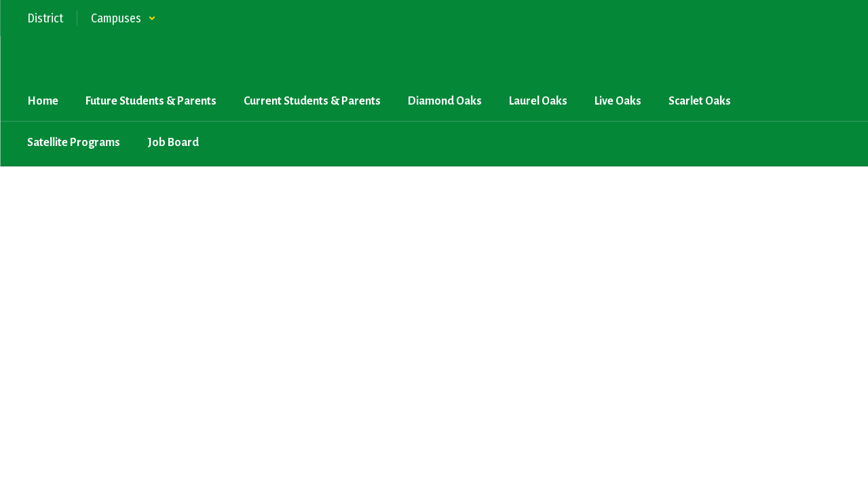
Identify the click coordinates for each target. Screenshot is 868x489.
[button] (124, 18)
